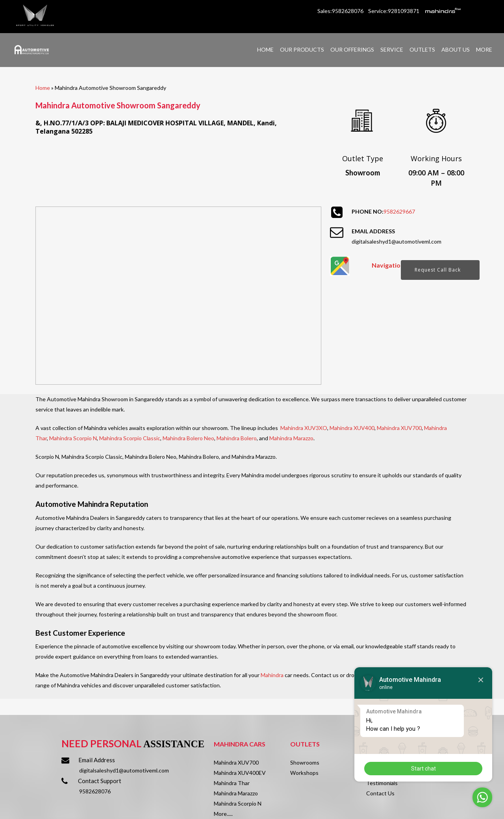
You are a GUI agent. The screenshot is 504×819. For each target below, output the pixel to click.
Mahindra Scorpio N (73, 438)
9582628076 (95, 791)
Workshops (304, 773)
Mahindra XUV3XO (304, 428)
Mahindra (272, 675)
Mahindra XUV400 (352, 428)
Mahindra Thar (232, 783)
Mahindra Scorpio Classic (130, 438)
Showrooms (305, 762)
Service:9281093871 (394, 11)
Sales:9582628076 (341, 11)
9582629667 (399, 211)
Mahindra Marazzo (291, 438)
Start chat (423, 769)
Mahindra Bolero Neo (188, 438)
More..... (223, 814)
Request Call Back (438, 270)
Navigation (388, 265)
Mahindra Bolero (237, 438)
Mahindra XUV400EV (240, 773)
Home (43, 88)
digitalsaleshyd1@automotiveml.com (397, 241)
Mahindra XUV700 (399, 428)
